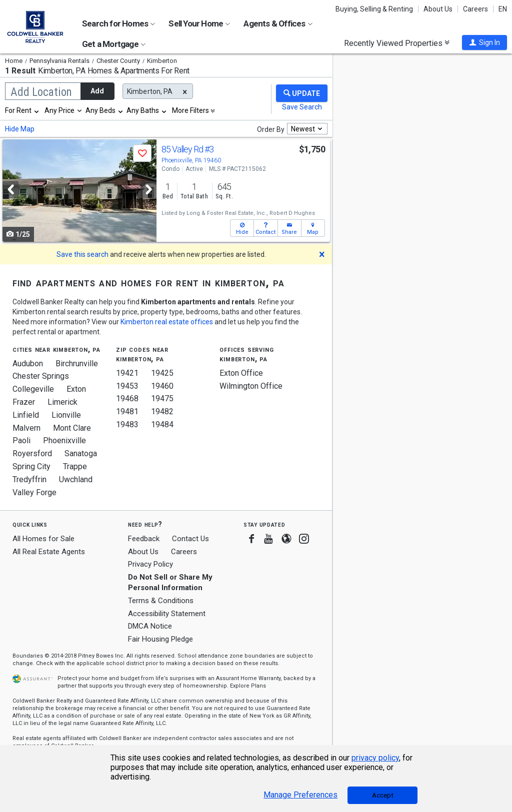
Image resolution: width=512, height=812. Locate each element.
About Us (438, 9)
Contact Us (190, 539)
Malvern (26, 428)
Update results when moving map (375, 58)
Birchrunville (77, 364)
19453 (127, 386)
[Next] (148, 190)
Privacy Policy (150, 564)
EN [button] (503, 9)
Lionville (66, 415)
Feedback (144, 539)
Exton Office (241, 373)
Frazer (24, 402)
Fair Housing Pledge (160, 639)
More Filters (190, 110)
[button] (484, 42)
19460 (162, 386)
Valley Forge (34, 492)
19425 (162, 373)
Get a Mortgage (114, 44)
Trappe (75, 466)
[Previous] (10, 190)
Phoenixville (64, 440)
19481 (127, 411)
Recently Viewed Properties (397, 43)
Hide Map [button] (20, 129)
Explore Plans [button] (248, 686)
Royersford (32, 453)
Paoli (21, 440)
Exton (76, 389)
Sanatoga (81, 453)
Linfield (26, 415)
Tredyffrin (29, 479)
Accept (383, 795)
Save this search (82, 254)
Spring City (31, 466)
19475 (162, 399)
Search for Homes (118, 23)
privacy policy (375, 758)
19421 (127, 373)
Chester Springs (41, 376)
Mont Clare (72, 428)
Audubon (28, 364)
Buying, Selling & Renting (374, 9)
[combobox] (22, 110)
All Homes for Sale (43, 539)
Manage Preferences (300, 795)
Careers (475, 9)
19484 (162, 424)
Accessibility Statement (167, 614)
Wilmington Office (251, 386)
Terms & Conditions (161, 601)
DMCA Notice (150, 626)
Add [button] (97, 91)
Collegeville (33, 389)
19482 (162, 411)
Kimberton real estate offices (167, 322)
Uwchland (76, 479)
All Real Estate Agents (49, 552)
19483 (127, 424)
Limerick (62, 402)
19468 (127, 399)
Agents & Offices (278, 23)
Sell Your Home (199, 23)
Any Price (59, 110)
